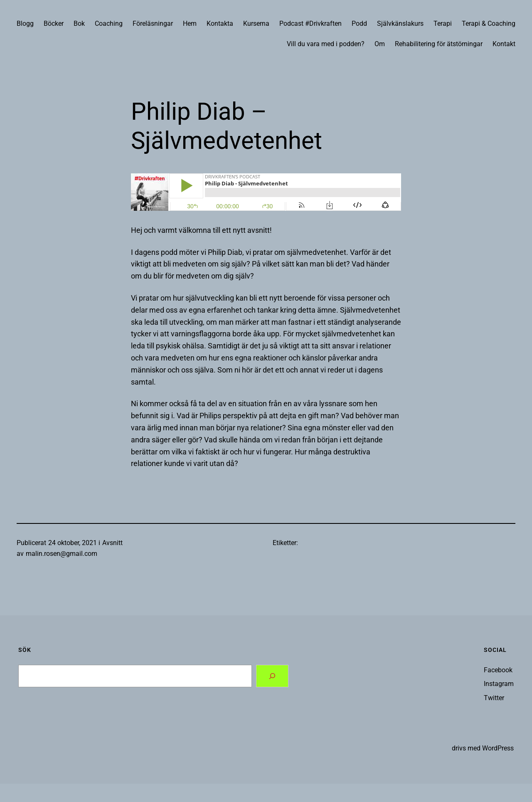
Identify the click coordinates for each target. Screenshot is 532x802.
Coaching (109, 23)
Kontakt (504, 44)
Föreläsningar (153, 23)
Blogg (25, 23)
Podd (359, 23)
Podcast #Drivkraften (310, 23)
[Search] (272, 676)
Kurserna (256, 23)
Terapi (443, 23)
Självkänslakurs (400, 23)
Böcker (54, 23)
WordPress (498, 748)
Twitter (494, 698)
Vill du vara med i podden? (326, 44)
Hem (190, 23)
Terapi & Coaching (489, 23)
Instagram (499, 684)
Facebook (498, 670)
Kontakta (220, 23)
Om (380, 44)
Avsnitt (112, 543)
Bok (79, 23)
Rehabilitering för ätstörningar (439, 44)
